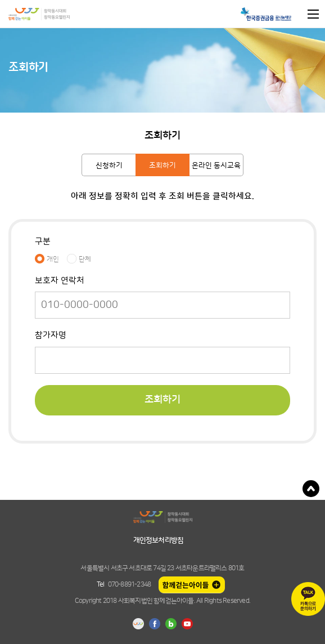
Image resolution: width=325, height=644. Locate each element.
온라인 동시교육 (216, 166)
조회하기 (162, 166)
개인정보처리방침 (159, 540)
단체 (85, 259)
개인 (53, 259)
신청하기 (109, 166)
